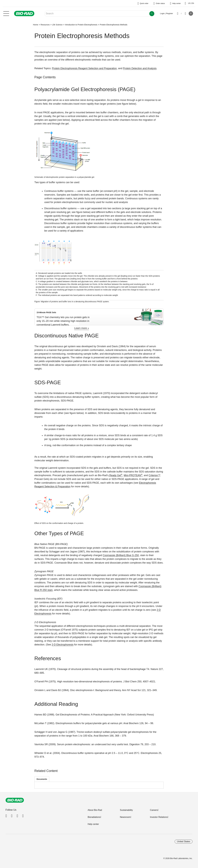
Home (36, 25)
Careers (154, 810)
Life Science (57, 25)
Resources (45, 25)
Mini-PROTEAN (133, 475)
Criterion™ (155, 475)
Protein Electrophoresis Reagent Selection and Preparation (84, 68)
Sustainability (126, 810)
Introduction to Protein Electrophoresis (81, 25)
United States (184, 841)
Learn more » (82, 328)
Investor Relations (159, 817)
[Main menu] (6, 13)
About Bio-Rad (95, 810)
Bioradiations (94, 817)
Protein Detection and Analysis (140, 68)
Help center (93, 824)
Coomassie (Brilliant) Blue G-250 (121, 555)
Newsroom (125, 817)
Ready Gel (116, 475)
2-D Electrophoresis (63, 645)
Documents (42, 779)
